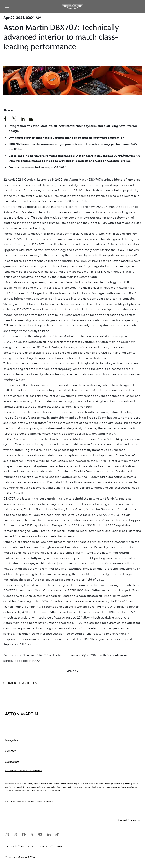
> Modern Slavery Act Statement (24, 771)
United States (129, 820)
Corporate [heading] (72, 762)
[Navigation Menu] (7, 7)
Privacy (42, 846)
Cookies (56, 846)
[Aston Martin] (73, 7)
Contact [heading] (72, 751)
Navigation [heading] (72, 740)
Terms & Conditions (19, 846)
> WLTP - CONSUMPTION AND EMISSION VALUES (29, 801)
